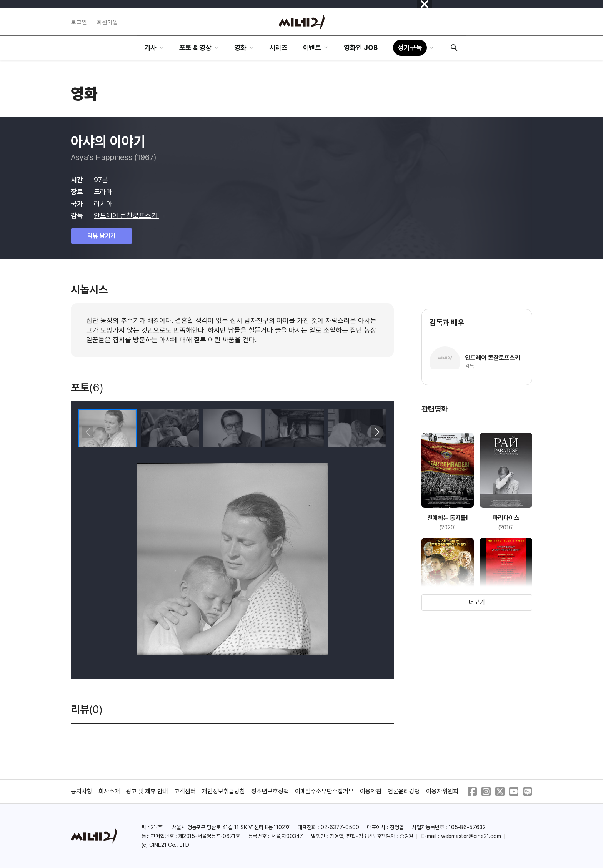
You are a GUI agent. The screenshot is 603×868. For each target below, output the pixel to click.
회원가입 (107, 22)
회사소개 (109, 791)
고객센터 (185, 791)
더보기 (477, 602)
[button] (377, 432)
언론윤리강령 (404, 791)
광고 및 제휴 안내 (147, 791)
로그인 (79, 22)
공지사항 (82, 791)
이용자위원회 (442, 791)
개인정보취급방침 (223, 791)
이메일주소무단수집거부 (325, 791)
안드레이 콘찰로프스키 (127, 215)
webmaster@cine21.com (471, 836)
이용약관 (371, 791)
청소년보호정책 (270, 791)
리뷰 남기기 (102, 236)
